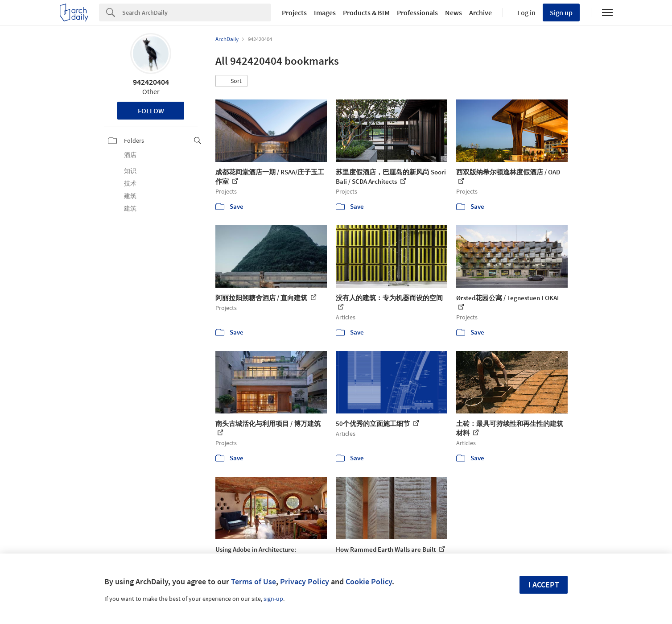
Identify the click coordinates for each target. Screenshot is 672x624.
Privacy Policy (305, 581)
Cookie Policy (369, 581)
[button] (231, 81)
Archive (480, 12)
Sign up (561, 12)
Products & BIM (366, 12)
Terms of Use (254, 581)
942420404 (151, 82)
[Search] (197, 12)
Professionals (417, 12)
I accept (544, 585)
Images (325, 12)
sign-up (273, 599)
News (453, 12)
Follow (151, 111)
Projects (294, 12)
